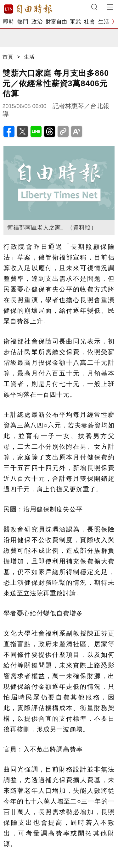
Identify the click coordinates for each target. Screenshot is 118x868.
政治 (37, 22)
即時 (9, 22)
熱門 (23, 22)
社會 (90, 22)
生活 (104, 22)
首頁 (8, 57)
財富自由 (56, 22)
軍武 (75, 22)
